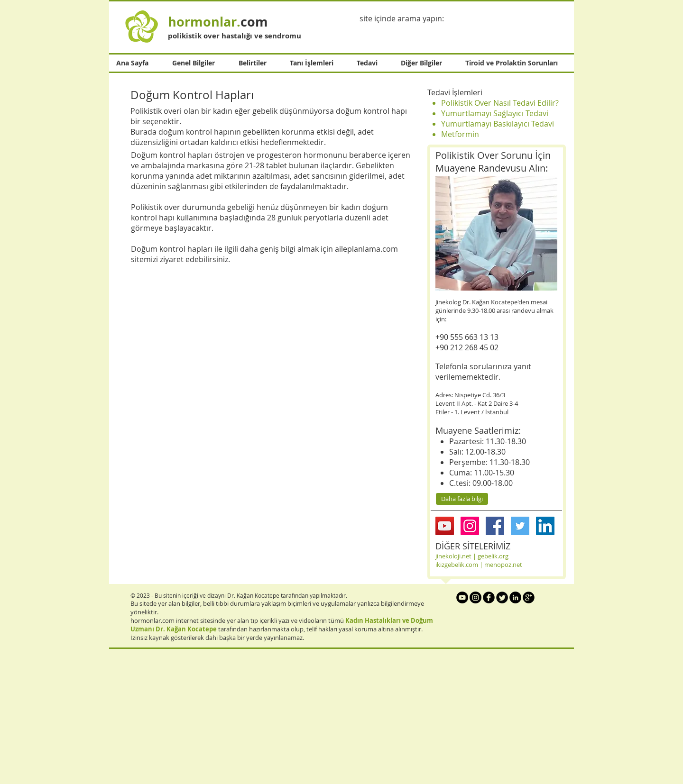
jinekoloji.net (453, 556)
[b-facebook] (489, 597)
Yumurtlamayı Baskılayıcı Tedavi (498, 124)
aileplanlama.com (366, 249)
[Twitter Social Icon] (520, 526)
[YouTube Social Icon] (445, 526)
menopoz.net (503, 565)
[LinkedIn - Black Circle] (515, 597)
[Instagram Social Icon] (470, 526)
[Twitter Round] (502, 597)
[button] (198, 63)
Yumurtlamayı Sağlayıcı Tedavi (495, 113)
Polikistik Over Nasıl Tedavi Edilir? (500, 103)
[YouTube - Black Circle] (462, 597)
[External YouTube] (272, 357)
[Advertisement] (285, 717)
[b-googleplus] (529, 597)
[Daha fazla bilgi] (462, 499)
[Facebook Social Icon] (495, 526)
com (218, 22)
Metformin (460, 134)
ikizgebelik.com (457, 565)
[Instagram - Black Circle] (475, 597)
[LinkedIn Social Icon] (545, 526)
